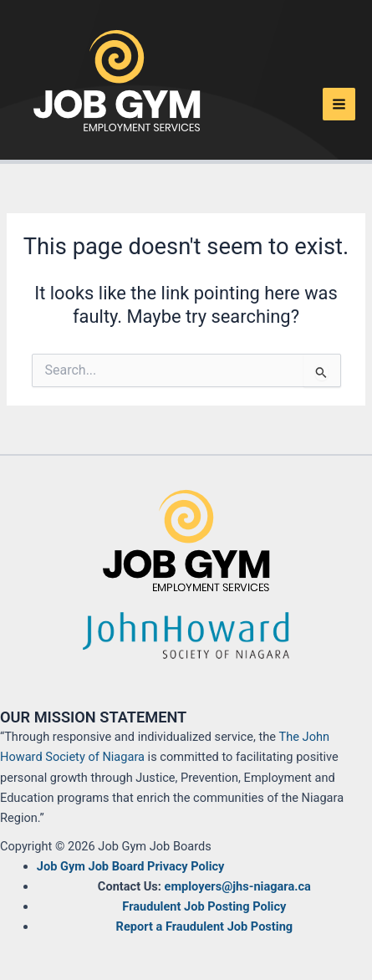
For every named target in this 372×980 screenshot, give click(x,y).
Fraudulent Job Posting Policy (204, 906)
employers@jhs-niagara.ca (238, 886)
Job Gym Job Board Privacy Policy (131, 866)
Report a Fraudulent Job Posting (205, 926)
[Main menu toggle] (339, 104)
